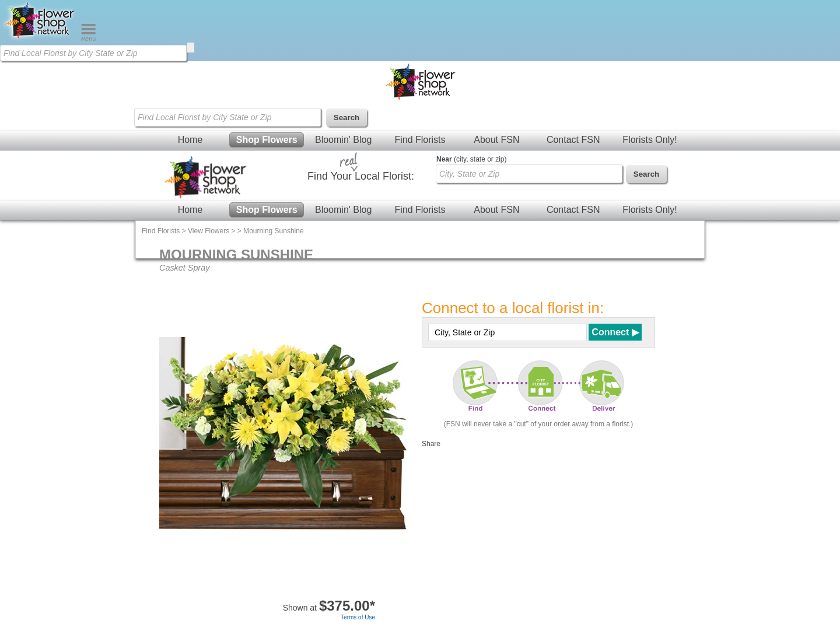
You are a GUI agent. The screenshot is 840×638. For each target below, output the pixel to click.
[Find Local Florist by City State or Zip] (93, 53)
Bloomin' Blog (343, 140)
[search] (191, 48)
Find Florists (420, 140)
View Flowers (209, 231)
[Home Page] (40, 38)
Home (190, 140)
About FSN (496, 140)
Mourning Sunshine (273, 231)
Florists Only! (650, 140)
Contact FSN (573, 140)
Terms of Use (358, 617)
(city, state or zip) (471, 159)
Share (431, 444)
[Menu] (88, 38)
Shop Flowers (267, 140)
